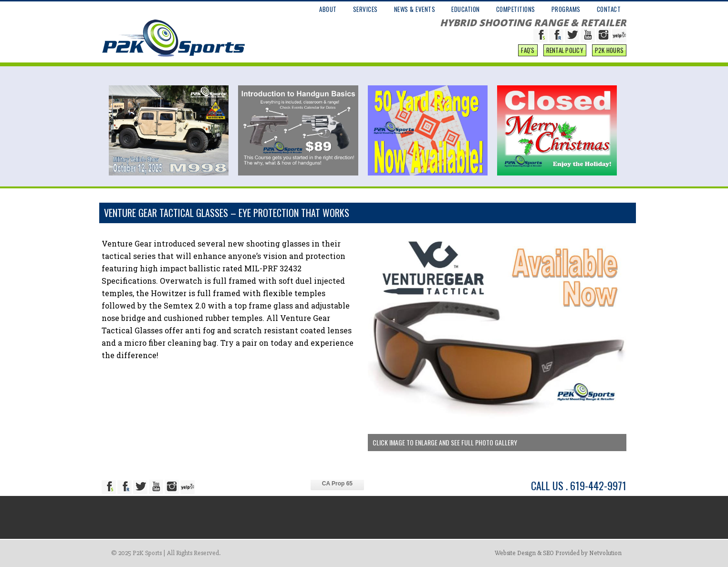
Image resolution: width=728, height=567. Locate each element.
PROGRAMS (566, 9)
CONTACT (609, 9)
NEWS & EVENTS (415, 9)
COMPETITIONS (516, 9)
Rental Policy (565, 50)
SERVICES (365, 9)
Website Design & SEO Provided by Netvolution (558, 553)
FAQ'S (528, 50)
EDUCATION (466, 9)
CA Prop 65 (337, 484)
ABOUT (328, 9)
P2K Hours (609, 50)
